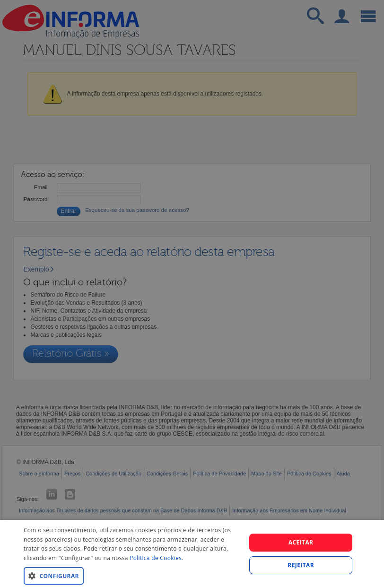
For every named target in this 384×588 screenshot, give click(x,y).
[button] (131, 575)
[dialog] (192, 554)
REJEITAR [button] (301, 565)
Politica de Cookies (156, 558)
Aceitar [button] (301, 542)
